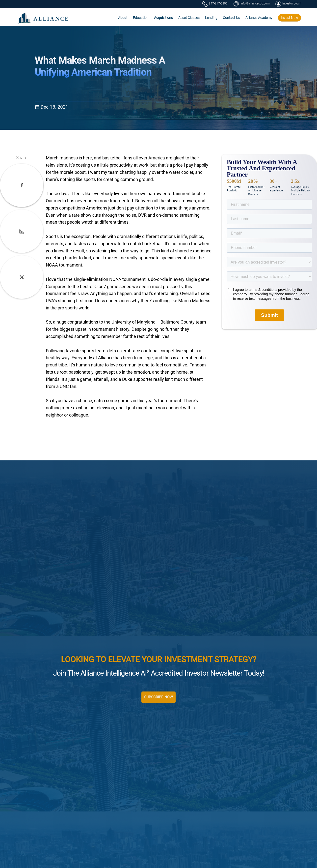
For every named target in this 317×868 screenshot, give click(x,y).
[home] (43, 18)
